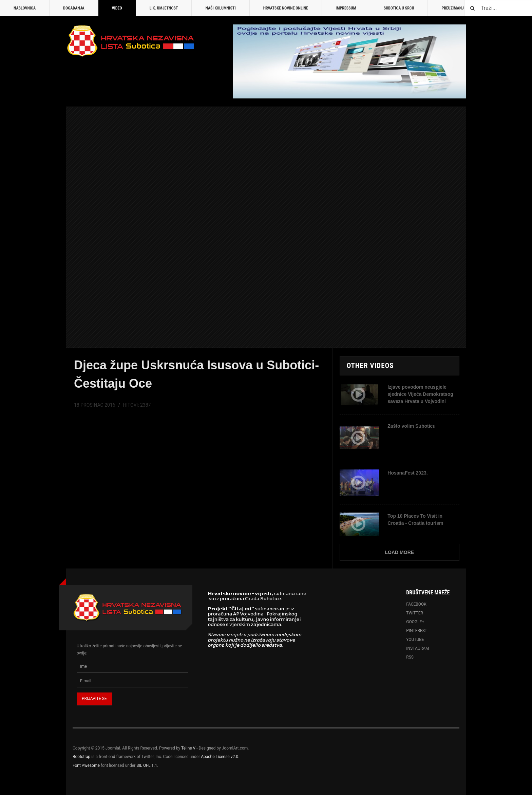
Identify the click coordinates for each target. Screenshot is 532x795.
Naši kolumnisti (220, 8)
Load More (400, 552)
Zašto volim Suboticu (412, 426)
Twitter (415, 613)
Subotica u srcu (399, 8)
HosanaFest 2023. (407, 473)
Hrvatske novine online (286, 8)
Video (117, 8)
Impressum (346, 8)
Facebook (416, 604)
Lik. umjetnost (164, 8)
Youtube (415, 640)
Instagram (417, 648)
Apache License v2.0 (220, 757)
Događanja (74, 8)
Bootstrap (81, 757)
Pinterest (417, 631)
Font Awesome (86, 765)
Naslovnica (25, 8)
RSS (410, 657)
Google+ (415, 622)
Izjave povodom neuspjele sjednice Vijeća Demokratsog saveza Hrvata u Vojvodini (420, 394)
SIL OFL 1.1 (147, 765)
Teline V (188, 748)
